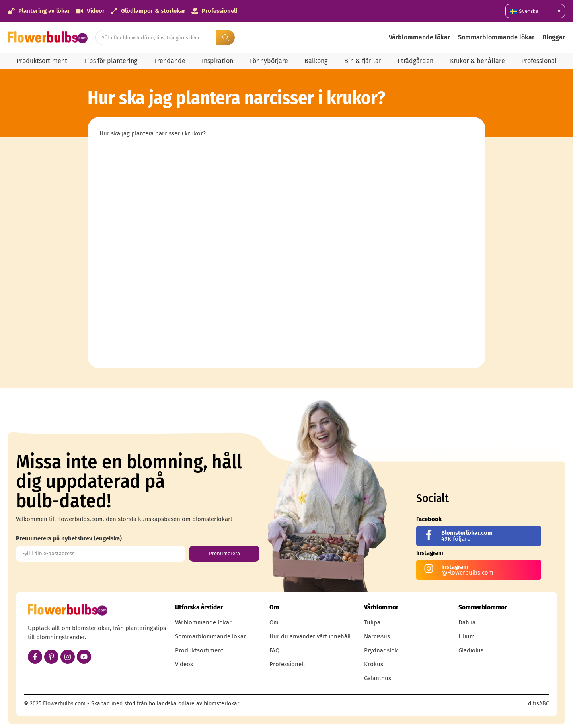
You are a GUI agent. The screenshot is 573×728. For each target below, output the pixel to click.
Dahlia (467, 622)
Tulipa (372, 622)
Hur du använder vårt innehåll (310, 636)
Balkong (316, 61)
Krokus (374, 664)
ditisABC (539, 704)
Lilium (467, 636)
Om (274, 622)
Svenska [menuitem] (529, 11)
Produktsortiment (42, 61)
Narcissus (377, 636)
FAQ (274, 650)
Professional (539, 61)
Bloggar (554, 37)
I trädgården (415, 61)
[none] (535, 11)
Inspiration (217, 61)
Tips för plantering (111, 61)
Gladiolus (471, 650)
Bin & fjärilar (363, 61)
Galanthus (378, 678)
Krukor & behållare (477, 61)
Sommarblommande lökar (496, 37)
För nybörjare (269, 61)
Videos (184, 664)
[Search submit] (226, 37)
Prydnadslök (381, 650)
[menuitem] (535, 11)
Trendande (170, 61)
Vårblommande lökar (419, 37)
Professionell (287, 664)
